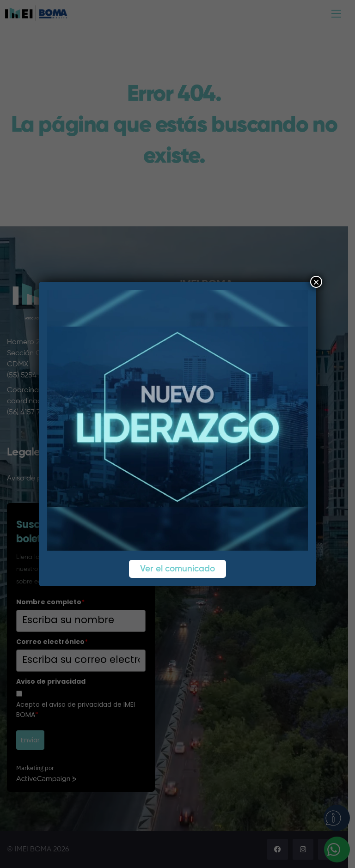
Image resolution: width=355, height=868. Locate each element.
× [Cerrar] (316, 282)
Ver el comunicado (177, 569)
